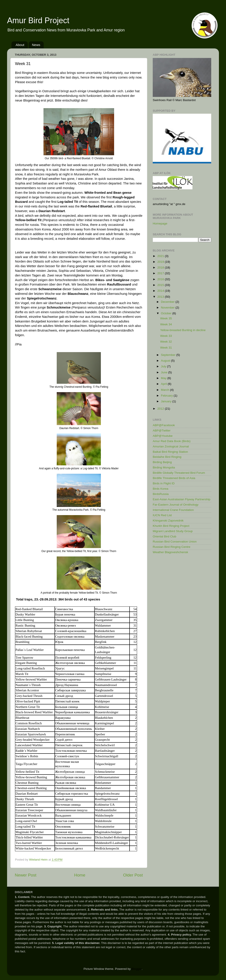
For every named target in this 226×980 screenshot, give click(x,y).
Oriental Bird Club (165, 536)
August (166, 361)
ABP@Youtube (163, 436)
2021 (161, 256)
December (168, 302)
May (164, 378)
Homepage (160, 223)
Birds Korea (161, 489)
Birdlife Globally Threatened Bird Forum (179, 473)
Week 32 (166, 342)
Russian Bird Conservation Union (175, 542)
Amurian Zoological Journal (171, 446)
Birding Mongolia (164, 467)
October (167, 313)
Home (80, 875)
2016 (161, 279)
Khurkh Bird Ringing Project (171, 526)
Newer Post (26, 875)
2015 (161, 285)
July (164, 366)
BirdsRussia (161, 494)
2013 (161, 297)
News (36, 45)
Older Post (133, 875)
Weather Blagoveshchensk (170, 552)
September (169, 355)
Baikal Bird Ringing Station (170, 452)
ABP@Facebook (164, 425)
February (167, 396)
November (168, 308)
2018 (161, 268)
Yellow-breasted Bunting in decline (183, 330)
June (165, 372)
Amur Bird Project (38, 20)
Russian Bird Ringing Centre (171, 547)
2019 (161, 262)
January (167, 401)
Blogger (137, 969)
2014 (161, 291)
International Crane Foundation (173, 510)
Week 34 (166, 324)
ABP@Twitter (162, 431)
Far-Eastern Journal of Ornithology (176, 505)
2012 (161, 409)
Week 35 (166, 318)
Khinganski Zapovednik (168, 521)
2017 (161, 273)
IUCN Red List (162, 515)
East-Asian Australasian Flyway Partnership (182, 499)
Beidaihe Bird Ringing (167, 457)
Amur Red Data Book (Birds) (172, 441)
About (20, 45)
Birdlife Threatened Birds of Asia (174, 478)
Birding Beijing (162, 462)
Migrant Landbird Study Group (173, 531)
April (164, 384)
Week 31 (166, 348)
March (165, 390)
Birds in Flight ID (164, 483)
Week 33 (166, 336)
